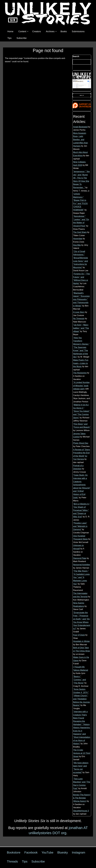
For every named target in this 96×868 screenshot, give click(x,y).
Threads (12, 861)
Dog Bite (77, 245)
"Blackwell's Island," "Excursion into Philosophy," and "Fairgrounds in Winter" (81, 299)
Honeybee (78, 239)
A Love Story (79, 312)
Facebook (31, 852)
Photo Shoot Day (81, 443)
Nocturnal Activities (82, 565)
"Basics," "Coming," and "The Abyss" (79, 680)
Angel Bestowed (80, 127)
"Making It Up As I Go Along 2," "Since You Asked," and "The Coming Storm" (82, 411)
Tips (9, 38)
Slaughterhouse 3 (81, 811)
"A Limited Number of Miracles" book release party (81, 386)
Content (23, 31)
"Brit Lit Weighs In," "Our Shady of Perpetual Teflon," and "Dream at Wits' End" (82, 510)
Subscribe (21, 38)
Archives (51, 31)
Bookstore (14, 852)
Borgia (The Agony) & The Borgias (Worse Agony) (82, 798)
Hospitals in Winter (81, 641)
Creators (37, 31)
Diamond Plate (80, 558)
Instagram (79, 852)
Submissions (78, 31)
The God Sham (80, 232)
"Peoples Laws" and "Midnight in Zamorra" (80, 526)
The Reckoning (80, 373)
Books (64, 31)
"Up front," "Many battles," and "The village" (81, 328)
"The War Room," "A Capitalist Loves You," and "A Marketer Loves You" (81, 577)
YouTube (47, 852)
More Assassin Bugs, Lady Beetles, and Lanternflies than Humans (80, 140)
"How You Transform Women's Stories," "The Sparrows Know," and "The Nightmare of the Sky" (81, 347)
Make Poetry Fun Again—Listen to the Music (81, 363)
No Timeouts (79, 318)
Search (76, 56)
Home (10, 31)
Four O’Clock (79, 635)
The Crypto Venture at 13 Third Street (82, 753)
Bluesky (63, 852)
